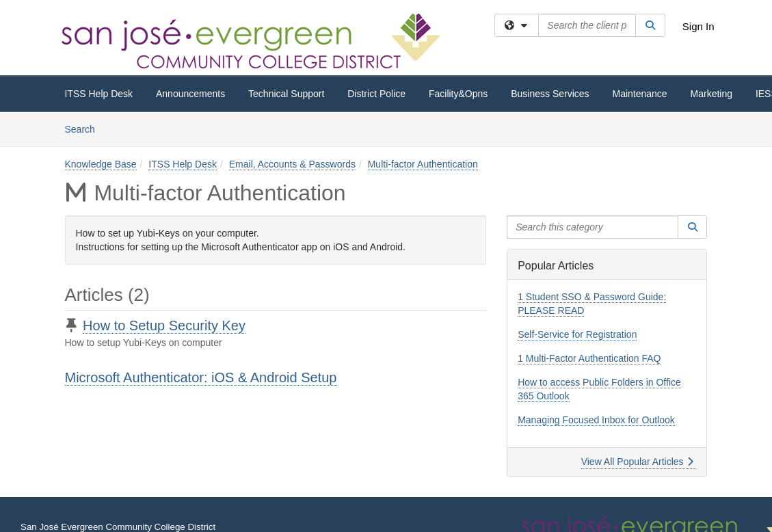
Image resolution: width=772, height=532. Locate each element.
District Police (376, 94)
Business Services (550, 94)
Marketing (711, 94)
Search (85, 128)
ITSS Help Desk (99, 94)
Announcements (190, 94)
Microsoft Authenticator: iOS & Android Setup (201, 377)
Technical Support (286, 94)
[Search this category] (593, 227)
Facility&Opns (458, 94)
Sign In (698, 26)
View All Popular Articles (638, 462)
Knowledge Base (101, 164)
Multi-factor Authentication (423, 164)
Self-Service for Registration (577, 334)
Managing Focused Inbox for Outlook (596, 420)
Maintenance (639, 94)
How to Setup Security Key (164, 325)
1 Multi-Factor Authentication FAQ (589, 358)
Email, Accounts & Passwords (292, 164)
